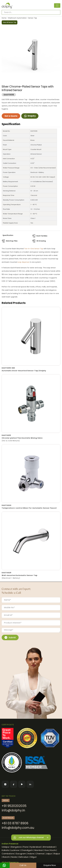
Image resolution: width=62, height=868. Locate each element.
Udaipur (6, 847)
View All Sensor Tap (10, 22)
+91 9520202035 (14, 806)
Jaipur (49, 854)
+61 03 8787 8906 (15, 823)
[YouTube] (22, 784)
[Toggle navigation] (57, 5)
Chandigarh (27, 850)
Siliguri (33, 857)
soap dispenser (23, 262)
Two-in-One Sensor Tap (34, 249)
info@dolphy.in (13, 810)
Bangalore (16, 847)
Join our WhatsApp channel (31, 838)
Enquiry (30, 116)
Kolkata (5, 850)
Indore (31, 854)
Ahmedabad (49, 847)
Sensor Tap (32, 18)
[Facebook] (14, 784)
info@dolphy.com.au (18, 828)
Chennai (40, 854)
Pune (26, 847)
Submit (10, 638)
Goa (46, 850)
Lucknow (15, 850)
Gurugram (21, 854)
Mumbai (39, 850)
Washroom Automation (17, 18)
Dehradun (24, 857)
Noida (14, 857)
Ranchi (6, 857)
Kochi (53, 850)
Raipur (57, 854)
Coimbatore (8, 854)
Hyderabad (35, 847)
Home (4, 18)
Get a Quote (11, 116)
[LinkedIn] (30, 784)
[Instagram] (5, 784)
